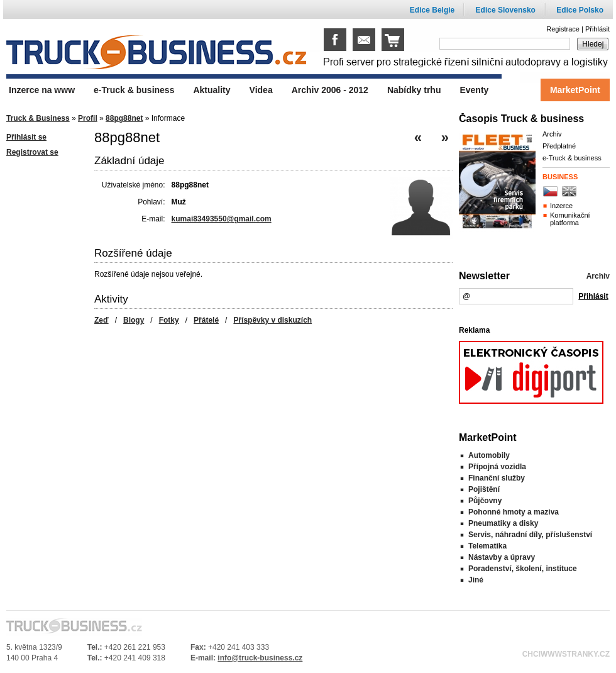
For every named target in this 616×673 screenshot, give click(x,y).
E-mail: (153, 219)
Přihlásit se (26, 137)
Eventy (474, 90)
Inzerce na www (42, 90)
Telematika (487, 546)
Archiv (552, 134)
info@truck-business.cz (260, 658)
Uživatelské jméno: (134, 185)
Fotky (169, 320)
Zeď (102, 320)
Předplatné (559, 146)
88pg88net (124, 118)
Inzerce (561, 206)
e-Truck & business (572, 158)
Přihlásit (597, 29)
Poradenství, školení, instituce (523, 569)
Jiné (476, 580)
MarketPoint (575, 90)
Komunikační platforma (570, 219)
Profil (88, 118)
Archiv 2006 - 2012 (330, 90)
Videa (261, 90)
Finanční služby (497, 478)
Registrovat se (32, 152)
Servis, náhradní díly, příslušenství (530, 535)
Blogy (134, 320)
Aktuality (212, 90)
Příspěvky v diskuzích (272, 320)
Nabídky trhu (414, 90)
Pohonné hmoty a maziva (514, 512)
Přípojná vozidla (497, 467)
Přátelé (206, 320)
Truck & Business (38, 118)
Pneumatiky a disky (503, 523)
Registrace (563, 29)
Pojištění (484, 489)
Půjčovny (485, 501)
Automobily (489, 455)
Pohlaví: (151, 202)
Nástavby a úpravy (502, 557)
